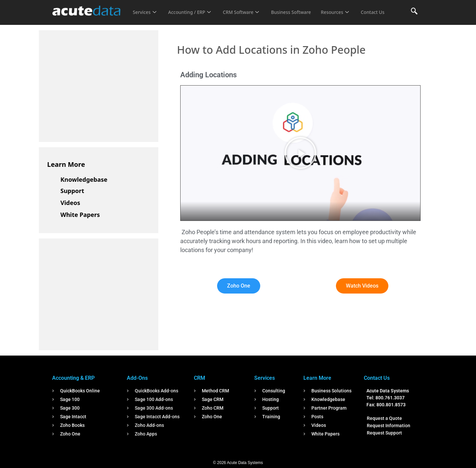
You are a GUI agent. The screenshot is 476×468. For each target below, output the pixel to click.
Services (145, 8)
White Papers (80, 215)
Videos (70, 203)
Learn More (66, 164)
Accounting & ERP (73, 378)
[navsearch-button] (414, 12)
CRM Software (247, 8)
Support (72, 191)
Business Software (301, 8)
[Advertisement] (97, 85)
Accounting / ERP (193, 8)
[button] (300, 153)
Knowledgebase (84, 179)
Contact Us (146, 17)
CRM (199, 378)
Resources (347, 8)
